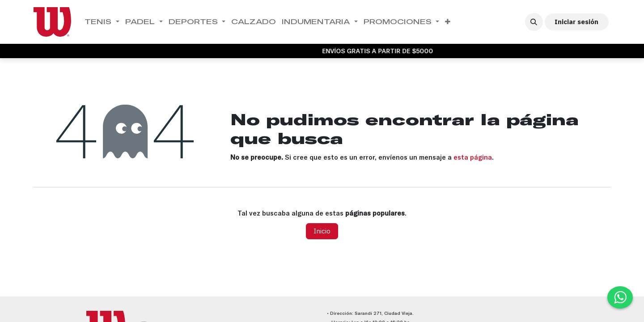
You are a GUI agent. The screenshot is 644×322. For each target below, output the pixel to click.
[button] (534, 22)
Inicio (322, 231)
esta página (473, 157)
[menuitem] (102, 22)
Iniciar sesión (576, 22)
